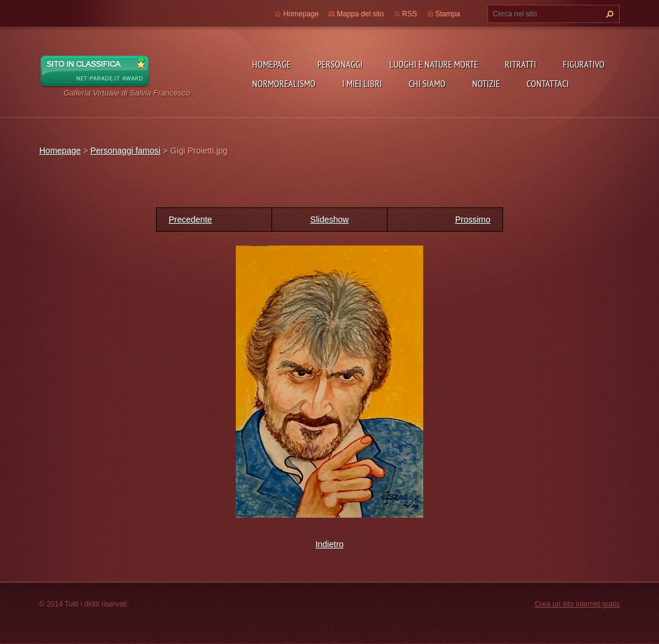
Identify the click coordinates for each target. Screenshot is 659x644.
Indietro (330, 544)
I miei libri (362, 83)
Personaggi (340, 64)
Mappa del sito (360, 14)
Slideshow (329, 220)
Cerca (608, 14)
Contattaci (548, 83)
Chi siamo (427, 83)
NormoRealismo (284, 83)
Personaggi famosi (125, 151)
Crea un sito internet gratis (577, 604)
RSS (410, 14)
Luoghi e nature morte (434, 64)
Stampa (448, 14)
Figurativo (584, 64)
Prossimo (473, 220)
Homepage (271, 64)
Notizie (486, 83)
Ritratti (521, 64)
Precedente (190, 220)
